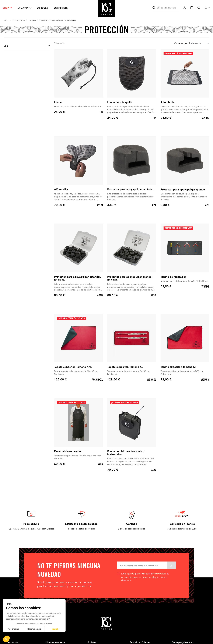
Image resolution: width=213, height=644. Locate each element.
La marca (23, 8)
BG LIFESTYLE (61, 8)
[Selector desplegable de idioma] (207, 8)
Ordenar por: (181, 43)
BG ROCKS (42, 8)
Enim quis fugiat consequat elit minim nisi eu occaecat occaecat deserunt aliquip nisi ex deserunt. (145, 577)
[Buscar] (166, 8)
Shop (6, 8)
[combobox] (199, 43)
